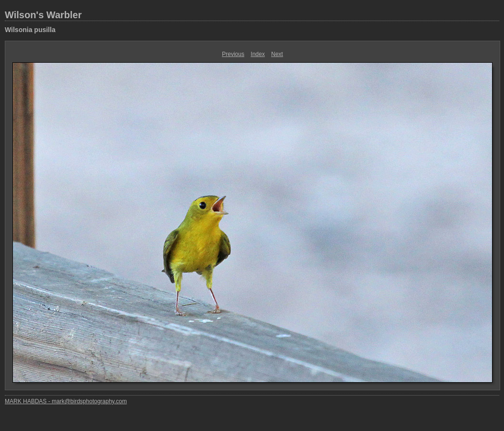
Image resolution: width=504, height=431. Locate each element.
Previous (233, 54)
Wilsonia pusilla (30, 30)
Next (277, 54)
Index (258, 54)
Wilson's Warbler (43, 15)
